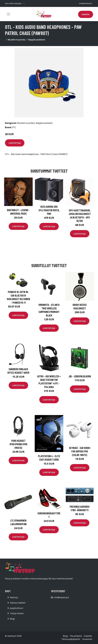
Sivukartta (87, 639)
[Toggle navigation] (8, 14)
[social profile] (24, 3)
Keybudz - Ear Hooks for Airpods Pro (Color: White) (80, 451)
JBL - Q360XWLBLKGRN (80, 376)
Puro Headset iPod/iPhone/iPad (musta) (18, 444)
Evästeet (88, 636)
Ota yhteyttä (76, 636)
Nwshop (14, 597)
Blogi (12, 619)
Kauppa (86, 14)
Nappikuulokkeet (37, 40)
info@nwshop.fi (86, 3)
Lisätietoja (15, 143)
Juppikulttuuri (17, 608)
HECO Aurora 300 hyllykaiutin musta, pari (49, 210)
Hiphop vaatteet (18, 603)
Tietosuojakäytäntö (71, 639)
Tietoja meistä (17, 613)
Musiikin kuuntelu (17, 40)
